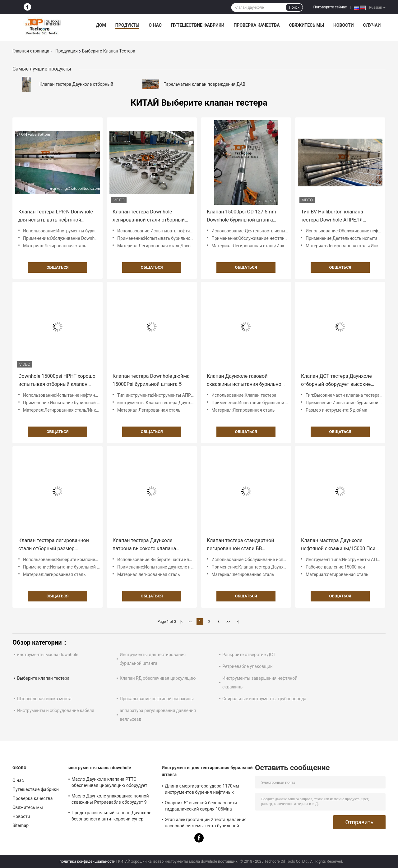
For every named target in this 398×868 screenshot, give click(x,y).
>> (228, 622)
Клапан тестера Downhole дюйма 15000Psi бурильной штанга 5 (151, 380)
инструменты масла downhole (48, 655)
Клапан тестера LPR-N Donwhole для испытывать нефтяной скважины (56, 216)
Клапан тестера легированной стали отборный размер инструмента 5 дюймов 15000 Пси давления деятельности (54, 545)
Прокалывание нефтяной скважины (157, 699)
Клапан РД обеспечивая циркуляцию (158, 678)
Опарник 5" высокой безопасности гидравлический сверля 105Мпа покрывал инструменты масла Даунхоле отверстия (201, 807)
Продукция (67, 51)
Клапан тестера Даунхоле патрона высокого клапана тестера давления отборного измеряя (146, 545)
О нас (155, 25)
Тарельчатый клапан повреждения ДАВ (205, 84)
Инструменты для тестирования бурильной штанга (207, 771)
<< (191, 622)
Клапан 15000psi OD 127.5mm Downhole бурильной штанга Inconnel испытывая (241, 216)
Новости (344, 25)
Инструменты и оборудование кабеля (56, 710)
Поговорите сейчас (330, 7)
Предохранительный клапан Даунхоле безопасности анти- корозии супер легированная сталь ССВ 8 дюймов (111, 817)
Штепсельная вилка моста (44, 699)
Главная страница (31, 51)
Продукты (127, 25)
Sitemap (21, 825)
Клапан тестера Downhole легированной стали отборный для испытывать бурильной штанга (149, 216)
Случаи (372, 25)
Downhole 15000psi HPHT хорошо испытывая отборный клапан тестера (57, 381)
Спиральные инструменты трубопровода (264, 699)
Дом (101, 25)
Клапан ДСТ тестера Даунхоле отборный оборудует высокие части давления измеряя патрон (339, 381)
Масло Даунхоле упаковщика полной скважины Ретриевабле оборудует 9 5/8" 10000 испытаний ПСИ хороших (110, 800)
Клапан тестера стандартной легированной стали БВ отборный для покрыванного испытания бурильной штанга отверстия (242, 545)
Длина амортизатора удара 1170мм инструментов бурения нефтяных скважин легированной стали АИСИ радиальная (202, 790)
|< (181, 622)
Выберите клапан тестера (43, 678)
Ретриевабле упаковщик (248, 666)
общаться (58, 267)
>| (237, 622)
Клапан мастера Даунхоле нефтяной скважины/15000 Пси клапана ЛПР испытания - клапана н (338, 545)
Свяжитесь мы (307, 25)
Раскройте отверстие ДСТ (249, 655)
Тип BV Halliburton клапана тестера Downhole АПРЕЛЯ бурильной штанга (332, 216)
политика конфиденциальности (88, 861)
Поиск (294, 7)
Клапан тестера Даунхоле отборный (76, 84)
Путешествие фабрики (198, 25)
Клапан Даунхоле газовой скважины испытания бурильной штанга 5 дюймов (245, 381)
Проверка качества (257, 25)
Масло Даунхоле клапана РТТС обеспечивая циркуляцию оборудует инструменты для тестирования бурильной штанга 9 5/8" (109, 783)
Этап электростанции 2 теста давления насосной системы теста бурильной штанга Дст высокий (206, 824)
